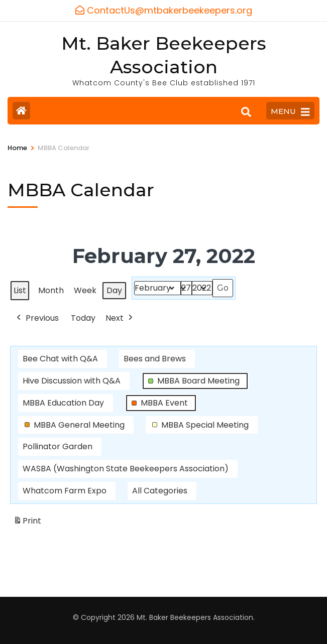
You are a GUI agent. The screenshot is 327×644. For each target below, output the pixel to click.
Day (114, 290)
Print (27, 523)
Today (83, 317)
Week (85, 290)
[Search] (246, 112)
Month (51, 290)
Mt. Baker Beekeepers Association (195, 617)
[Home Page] (21, 111)
